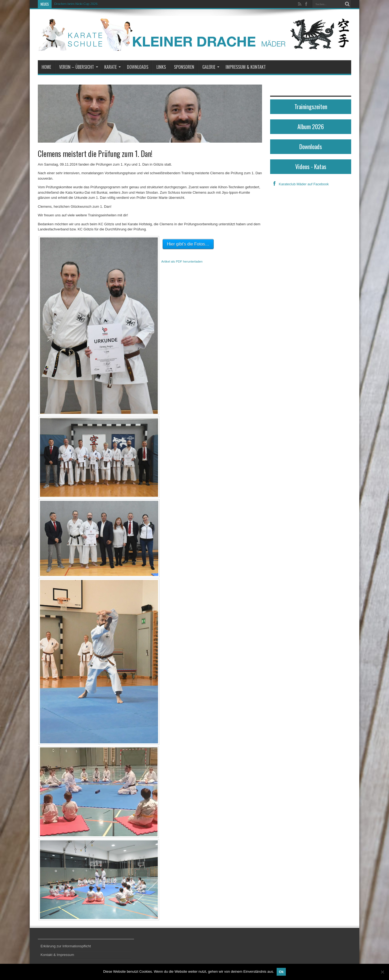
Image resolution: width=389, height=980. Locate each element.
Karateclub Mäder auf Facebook (299, 184)
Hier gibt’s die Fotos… (188, 244)
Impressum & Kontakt (246, 67)
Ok (281, 972)
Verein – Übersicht (79, 67)
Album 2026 (311, 126)
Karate (113, 67)
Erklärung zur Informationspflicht (66, 946)
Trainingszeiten (311, 106)
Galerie (211, 67)
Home (46, 67)
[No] (382, 972)
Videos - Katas (311, 166)
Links (161, 67)
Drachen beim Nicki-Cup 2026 (76, 4)
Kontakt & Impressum (57, 955)
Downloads (138, 67)
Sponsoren (184, 67)
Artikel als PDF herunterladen (182, 261)
